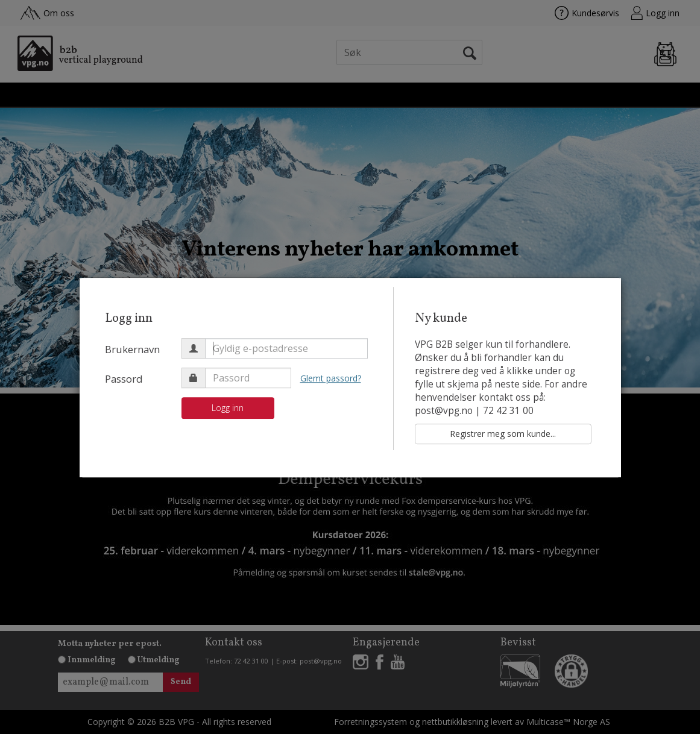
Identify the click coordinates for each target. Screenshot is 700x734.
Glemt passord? (331, 378)
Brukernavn (132, 349)
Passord (124, 379)
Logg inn (228, 408)
